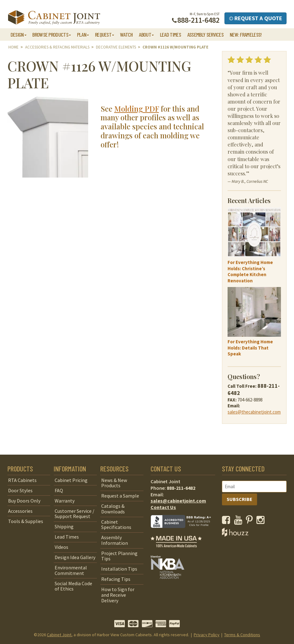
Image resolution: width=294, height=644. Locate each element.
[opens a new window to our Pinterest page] (251, 521)
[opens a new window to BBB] (185, 532)
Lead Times (170, 35)
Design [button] (17, 35)
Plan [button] (82, 35)
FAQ (59, 490)
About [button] (145, 35)
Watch (127, 35)
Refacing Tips (116, 579)
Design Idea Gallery (75, 557)
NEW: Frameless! (246, 35)
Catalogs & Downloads (113, 509)
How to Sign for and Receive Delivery (118, 595)
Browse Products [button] (50, 35)
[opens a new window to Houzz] (235, 535)
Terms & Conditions (242, 635)
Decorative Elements (116, 47)
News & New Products (114, 483)
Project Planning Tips (119, 556)
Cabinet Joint (59, 635)
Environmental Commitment (71, 570)
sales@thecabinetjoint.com (254, 412)
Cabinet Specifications (116, 525)
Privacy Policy (207, 635)
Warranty (65, 501)
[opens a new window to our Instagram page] (262, 521)
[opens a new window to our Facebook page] (227, 521)
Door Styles (20, 490)
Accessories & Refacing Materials (57, 47)
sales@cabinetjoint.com (178, 501)
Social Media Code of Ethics (73, 586)
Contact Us (163, 507)
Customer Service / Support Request (75, 514)
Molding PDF (137, 109)
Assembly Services (205, 35)
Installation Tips (119, 569)
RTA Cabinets (22, 480)
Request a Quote (256, 18)
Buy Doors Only (24, 501)
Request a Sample (120, 496)
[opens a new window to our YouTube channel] (240, 521)
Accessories (20, 511)
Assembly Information (115, 540)
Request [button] (103, 35)
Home (14, 47)
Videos (61, 547)
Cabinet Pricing (71, 480)
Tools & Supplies (26, 521)
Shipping (64, 526)
